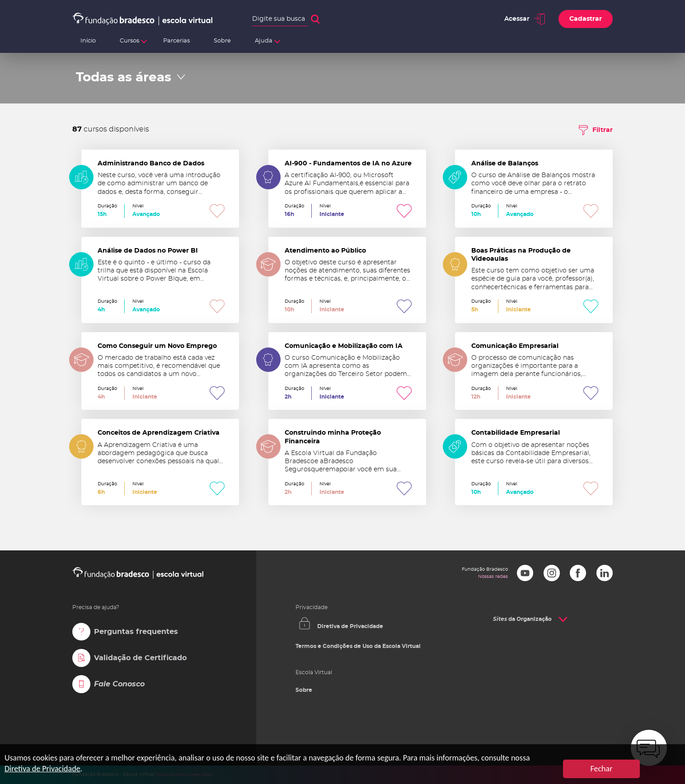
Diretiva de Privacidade (350, 626)
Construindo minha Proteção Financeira (347, 462)
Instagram (552, 573)
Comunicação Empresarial (534, 371)
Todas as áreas (124, 78)
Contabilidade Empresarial (534, 462)
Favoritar (217, 211)
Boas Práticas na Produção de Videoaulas (534, 280)
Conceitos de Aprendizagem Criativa (160, 462)
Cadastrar (586, 19)
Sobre (222, 41)
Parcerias (176, 41)
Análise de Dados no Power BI (160, 280)
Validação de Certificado (140, 658)
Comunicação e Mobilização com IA (347, 371)
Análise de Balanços (534, 189)
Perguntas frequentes (136, 632)
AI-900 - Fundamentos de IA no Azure (347, 189)
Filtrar (603, 130)
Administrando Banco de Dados (160, 189)
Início (88, 41)
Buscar (315, 19)
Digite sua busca (279, 19)
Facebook (578, 573)
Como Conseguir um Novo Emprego (160, 371)
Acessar (517, 19)
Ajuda (264, 41)
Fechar (602, 769)
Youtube (525, 573)
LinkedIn (605, 573)
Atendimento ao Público (347, 280)
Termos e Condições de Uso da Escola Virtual (358, 646)
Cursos (129, 41)
